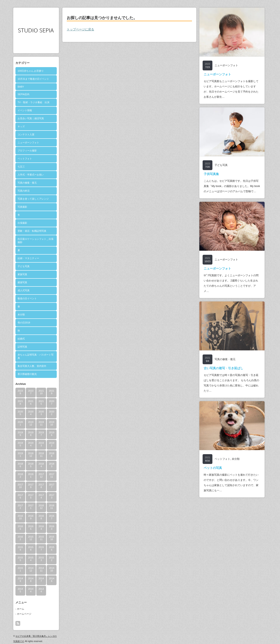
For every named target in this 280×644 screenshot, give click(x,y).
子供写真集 (211, 174)
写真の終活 (24, 191)
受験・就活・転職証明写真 (32, 231)
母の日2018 (24, 323)
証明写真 (22, 347)
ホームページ (24, 614)
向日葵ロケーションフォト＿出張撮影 (36, 241)
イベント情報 (25, 110)
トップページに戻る (80, 29)
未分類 (21, 315)
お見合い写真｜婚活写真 (31, 118)
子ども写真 (24, 266)
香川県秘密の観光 (27, 374)
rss (18, 623)
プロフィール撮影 (27, 151)
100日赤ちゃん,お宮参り (31, 71)
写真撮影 (22, 207)
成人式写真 (24, 290)
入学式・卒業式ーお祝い (31, 175)
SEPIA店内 (23, 94)
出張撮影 (22, 223)
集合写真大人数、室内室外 (32, 366)
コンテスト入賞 (26, 134)
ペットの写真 (213, 468)
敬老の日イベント (27, 298)
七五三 (21, 167)
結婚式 (21, 339)
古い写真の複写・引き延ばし (223, 368)
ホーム (21, 609)
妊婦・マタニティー (28, 258)
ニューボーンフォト (28, 142)
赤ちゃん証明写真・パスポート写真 (36, 356)
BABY (21, 87)
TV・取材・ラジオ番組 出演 (33, 102)
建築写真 (22, 282)
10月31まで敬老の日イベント (33, 79)
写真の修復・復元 (27, 183)
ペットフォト (25, 159)
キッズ (21, 126)
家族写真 (22, 274)
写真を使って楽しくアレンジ (33, 199)
